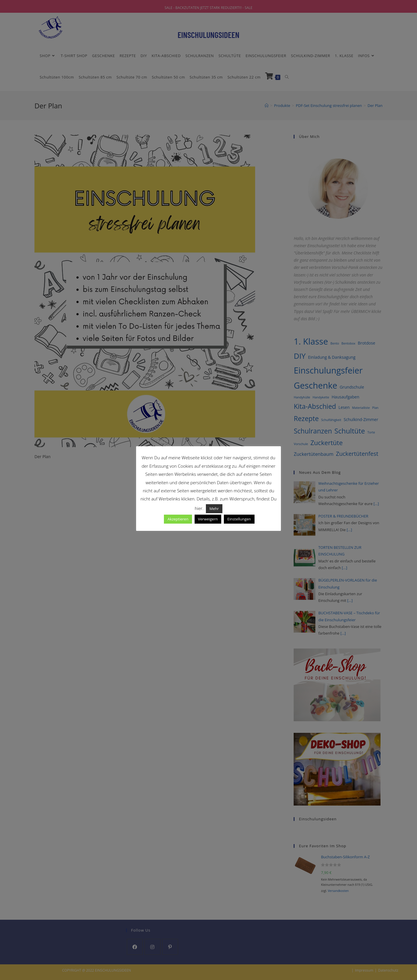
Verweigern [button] (208, 519)
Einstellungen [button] (239, 519)
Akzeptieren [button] (178, 519)
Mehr (214, 509)
